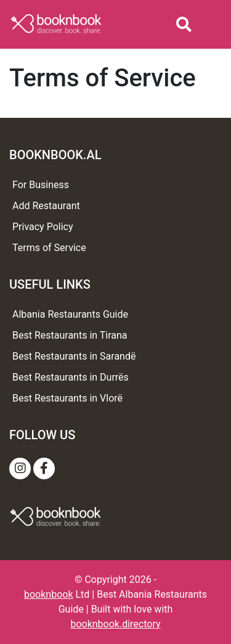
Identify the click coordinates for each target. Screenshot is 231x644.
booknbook (49, 594)
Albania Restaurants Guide (70, 314)
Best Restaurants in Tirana (70, 335)
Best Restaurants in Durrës (71, 377)
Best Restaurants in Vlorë (67, 398)
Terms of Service (49, 248)
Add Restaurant (46, 206)
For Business (41, 185)
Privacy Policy (43, 227)
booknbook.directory (115, 624)
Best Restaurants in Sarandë (74, 356)
